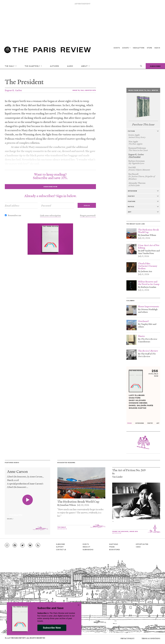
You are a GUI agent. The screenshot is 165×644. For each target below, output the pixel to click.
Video (138, 547)
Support (60, 547)
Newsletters (139, 48)
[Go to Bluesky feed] (30, 545)
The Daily (11, 66)
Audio (70, 66)
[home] (47, 50)
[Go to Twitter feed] (22, 545)
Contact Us (61, 549)
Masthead (114, 544)
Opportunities (142, 544)
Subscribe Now (52, 628)
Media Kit (86, 547)
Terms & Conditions (151, 638)
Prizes (112, 547)
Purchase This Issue (143, 125)
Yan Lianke (117, 477)
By (113, 473)
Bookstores (114, 549)
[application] (27, 513)
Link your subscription (50, 215)
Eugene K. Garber (13, 90)
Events (117, 48)
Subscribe (155, 66)
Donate (126, 48)
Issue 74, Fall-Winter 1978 (84, 90)
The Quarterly (33, 66)
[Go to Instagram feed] (7, 545)
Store (149, 48)
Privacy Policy (128, 638)
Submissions (88, 549)
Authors (55, 66)
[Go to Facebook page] (15, 545)
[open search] (141, 66)
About (85, 66)
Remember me (14, 215)
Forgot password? (88, 215)
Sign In (157, 48)
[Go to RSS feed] (38, 545)
